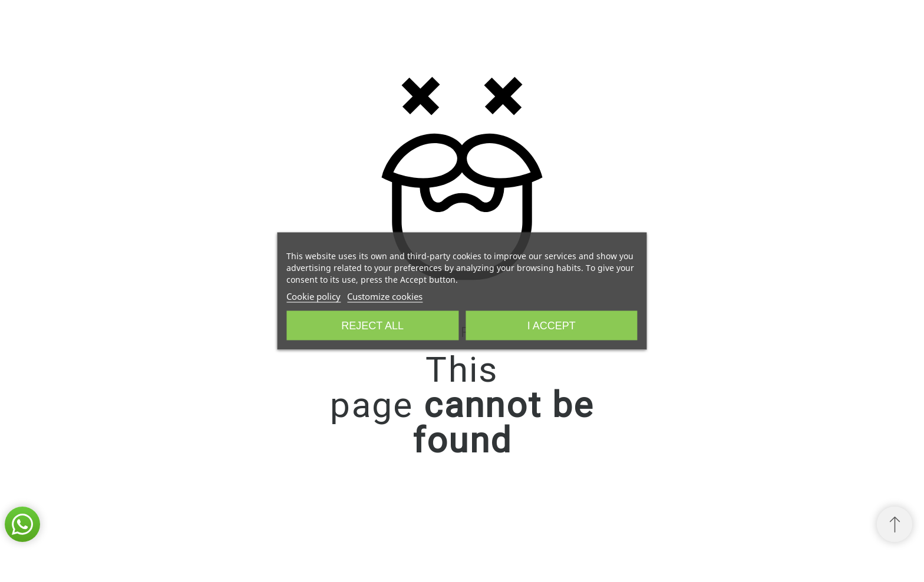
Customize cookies (385, 296)
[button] (22, 524)
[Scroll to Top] (895, 524)
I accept (552, 326)
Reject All (372, 326)
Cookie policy (313, 296)
